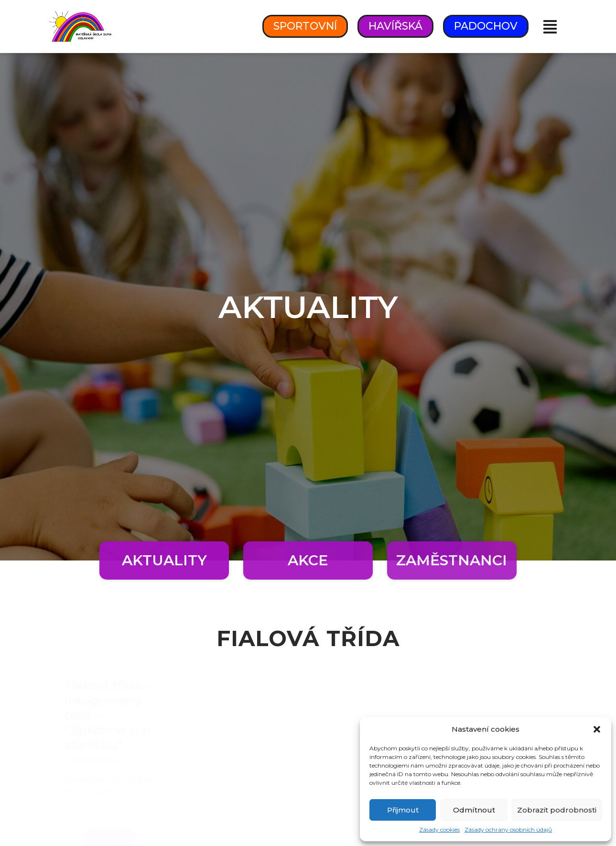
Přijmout (403, 810)
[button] (597, 729)
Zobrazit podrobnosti (557, 810)
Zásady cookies (439, 830)
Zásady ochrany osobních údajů (508, 830)
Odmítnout (474, 810)
